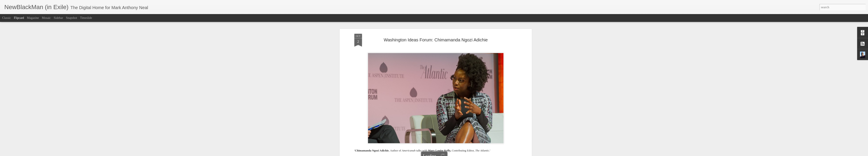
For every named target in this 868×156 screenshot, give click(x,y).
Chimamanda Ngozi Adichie (388, 117)
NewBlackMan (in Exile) (447, 117)
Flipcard (19, 18)
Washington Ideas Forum (495, 117)
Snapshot (72, 18)
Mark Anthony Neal (453, 112)
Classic (7, 18)
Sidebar (58, 18)
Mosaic (46, 18)
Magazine (33, 18)
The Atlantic (471, 117)
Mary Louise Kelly (418, 117)
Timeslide (86, 18)
